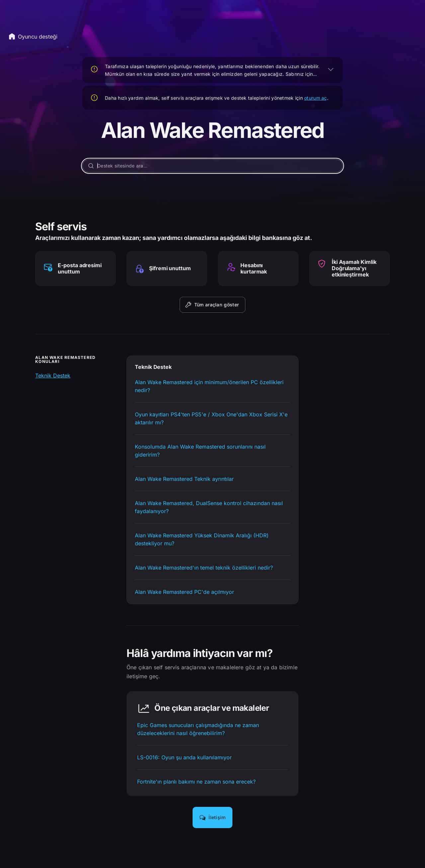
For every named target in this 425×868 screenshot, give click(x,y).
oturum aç (316, 98)
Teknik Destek (53, 376)
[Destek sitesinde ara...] (212, 166)
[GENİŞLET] (331, 69)
